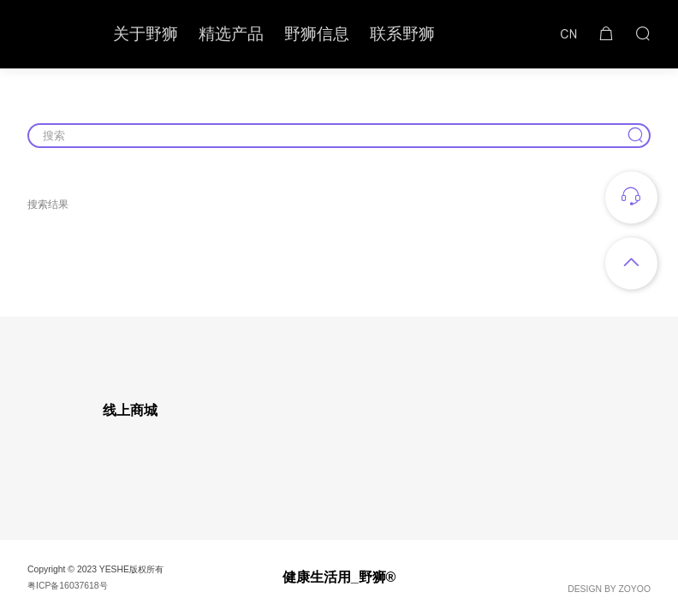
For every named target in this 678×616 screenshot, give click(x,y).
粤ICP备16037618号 (68, 586)
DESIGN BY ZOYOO (609, 589)
